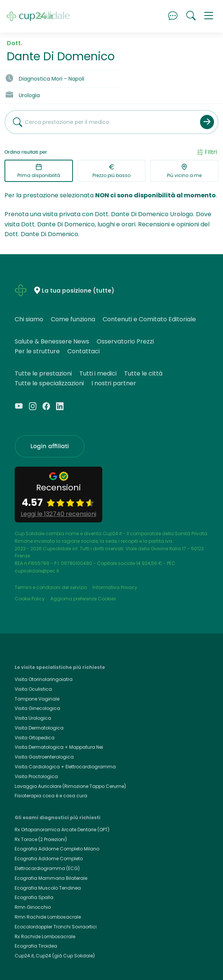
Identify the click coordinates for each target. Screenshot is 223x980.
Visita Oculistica (33, 689)
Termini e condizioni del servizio (51, 587)
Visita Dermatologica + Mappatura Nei (59, 747)
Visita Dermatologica (39, 728)
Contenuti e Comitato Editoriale (149, 319)
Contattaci (83, 351)
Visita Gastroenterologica (44, 757)
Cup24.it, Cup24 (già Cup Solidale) (55, 956)
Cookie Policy (30, 599)
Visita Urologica (33, 718)
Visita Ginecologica (37, 708)
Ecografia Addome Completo (49, 859)
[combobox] (100, 122)
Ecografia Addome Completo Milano (57, 849)
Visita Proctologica (36, 776)
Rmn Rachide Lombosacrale (48, 917)
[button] (209, 16)
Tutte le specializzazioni (49, 383)
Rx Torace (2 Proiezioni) (41, 839)
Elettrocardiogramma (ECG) (47, 868)
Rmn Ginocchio (33, 907)
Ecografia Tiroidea (36, 946)
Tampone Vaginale (37, 699)
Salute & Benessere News (52, 341)
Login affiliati (50, 446)
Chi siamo (29, 319)
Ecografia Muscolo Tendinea (48, 888)
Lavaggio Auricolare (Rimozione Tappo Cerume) (70, 786)
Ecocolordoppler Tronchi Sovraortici (56, 927)
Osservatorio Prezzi (125, 341)
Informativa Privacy (115, 587)
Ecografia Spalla (34, 897)
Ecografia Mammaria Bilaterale (51, 878)
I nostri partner (114, 383)
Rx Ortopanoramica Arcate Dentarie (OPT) (62, 830)
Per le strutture (37, 351)
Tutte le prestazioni (43, 373)
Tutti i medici (98, 373)
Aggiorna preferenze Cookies (83, 599)
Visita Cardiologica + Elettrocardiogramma (65, 767)
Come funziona (73, 319)
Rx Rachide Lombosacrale (45, 936)
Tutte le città (143, 373)
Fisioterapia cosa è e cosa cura (51, 796)
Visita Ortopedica (35, 738)
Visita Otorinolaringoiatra (44, 679)
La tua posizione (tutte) (78, 291)
